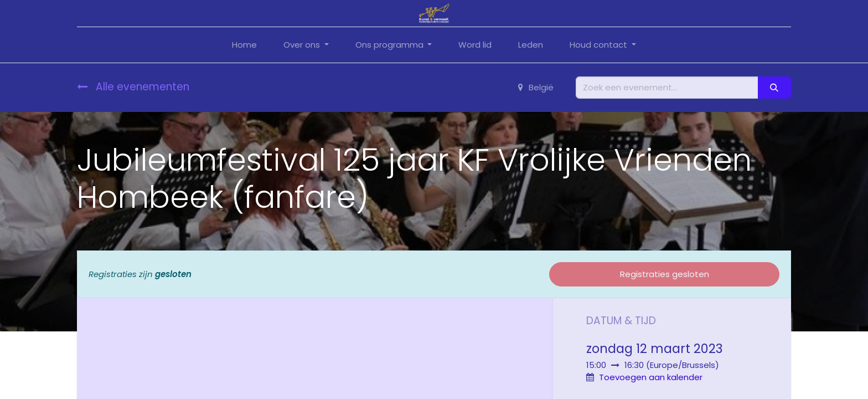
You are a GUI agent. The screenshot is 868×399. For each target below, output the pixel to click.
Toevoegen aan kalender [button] (651, 377)
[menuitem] (244, 45)
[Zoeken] (774, 88)
